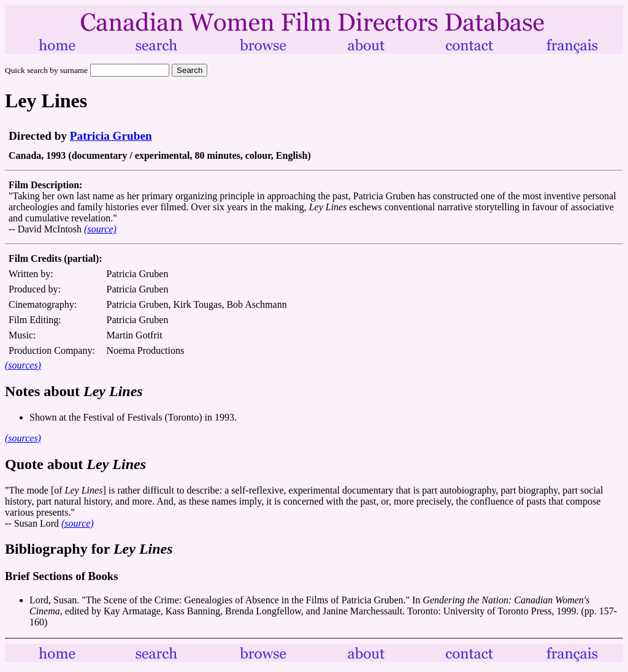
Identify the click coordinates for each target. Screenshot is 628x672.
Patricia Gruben (111, 136)
